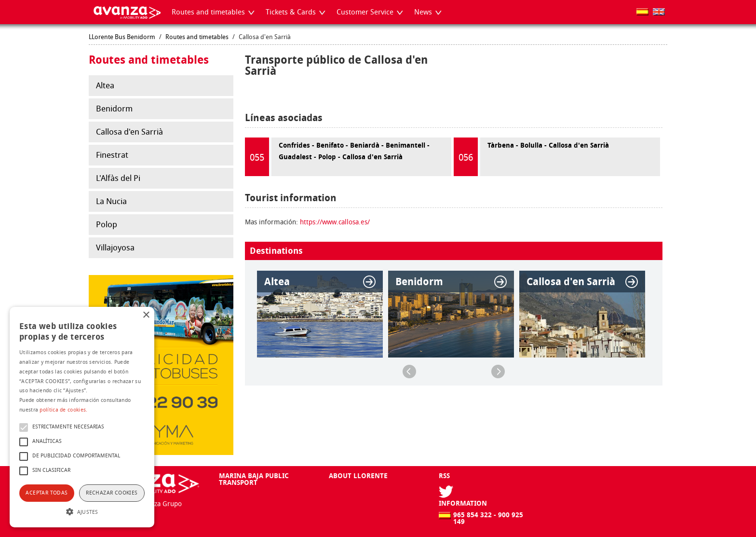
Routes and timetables (197, 37)
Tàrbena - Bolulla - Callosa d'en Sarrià (531, 157)
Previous (409, 372)
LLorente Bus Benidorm (122, 37)
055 (257, 158)
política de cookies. (63, 410)
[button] (82, 511)
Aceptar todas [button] (47, 493)
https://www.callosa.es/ (335, 222)
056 (466, 158)
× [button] (146, 315)
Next (498, 372)
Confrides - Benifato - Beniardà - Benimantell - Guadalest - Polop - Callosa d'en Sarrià (337, 157)
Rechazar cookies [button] (112, 493)
